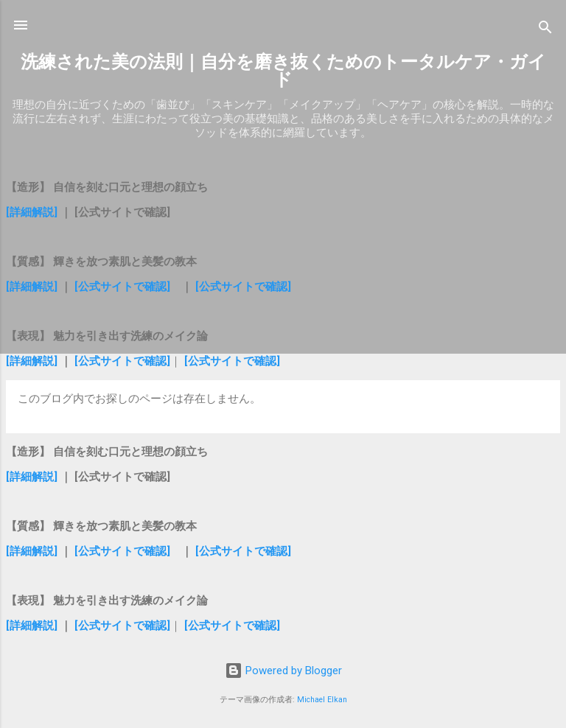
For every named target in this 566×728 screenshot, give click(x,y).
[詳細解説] (33, 212)
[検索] (545, 30)
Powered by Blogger (283, 671)
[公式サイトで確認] (122, 287)
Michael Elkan (322, 700)
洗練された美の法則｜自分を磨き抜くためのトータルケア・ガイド (283, 71)
